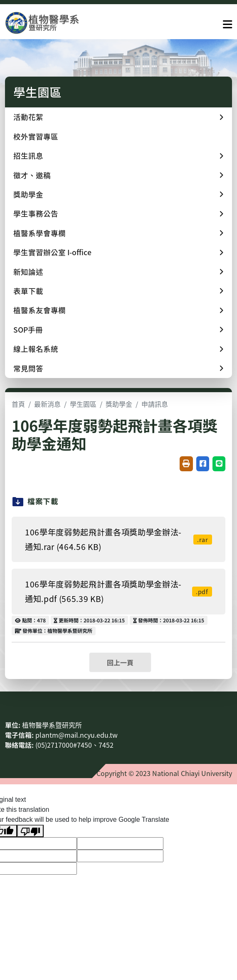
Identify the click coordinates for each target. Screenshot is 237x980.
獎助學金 (119, 404)
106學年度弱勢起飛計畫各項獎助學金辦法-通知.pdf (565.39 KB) (118, 591)
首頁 (18, 404)
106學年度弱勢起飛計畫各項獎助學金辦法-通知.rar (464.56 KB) (118, 539)
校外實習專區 (36, 136)
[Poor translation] (30, 831)
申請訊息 (155, 404)
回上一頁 (120, 662)
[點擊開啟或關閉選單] (227, 22)
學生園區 (83, 404)
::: (7, 705)
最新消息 (47, 404)
